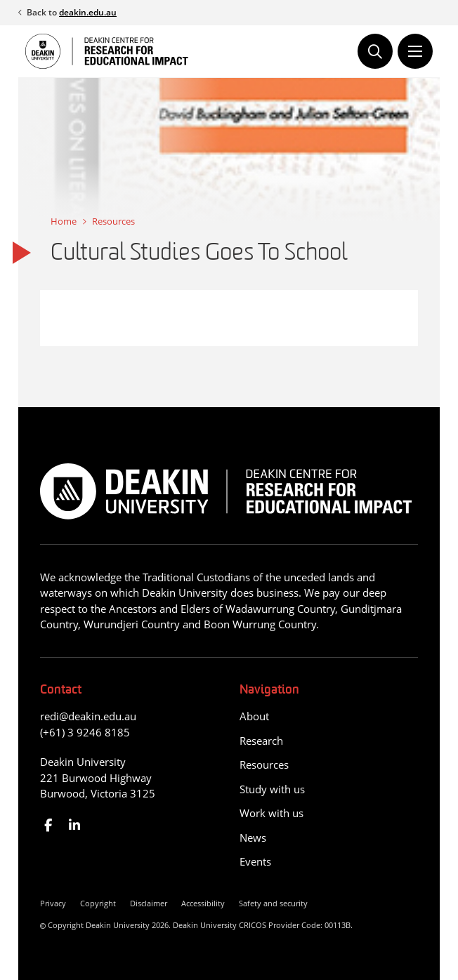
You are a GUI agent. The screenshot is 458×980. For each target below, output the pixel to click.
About (254, 716)
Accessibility (203, 903)
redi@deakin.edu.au (88, 716)
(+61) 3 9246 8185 (85, 732)
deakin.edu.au (88, 12)
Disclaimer (149, 903)
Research (261, 741)
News (253, 837)
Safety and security (273, 903)
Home (64, 221)
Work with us (271, 813)
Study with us (272, 789)
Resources (113, 221)
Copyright (98, 903)
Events (255, 861)
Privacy (53, 903)
